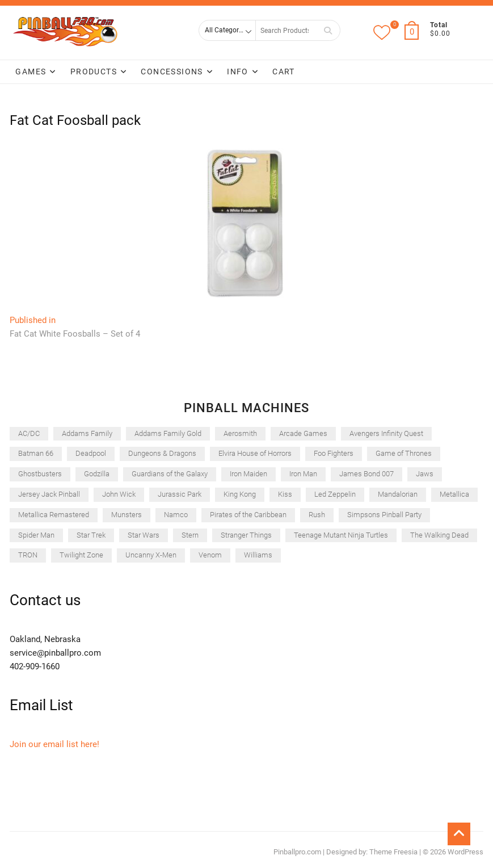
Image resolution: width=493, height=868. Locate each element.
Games (31, 72)
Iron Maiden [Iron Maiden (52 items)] (248, 474)
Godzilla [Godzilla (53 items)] (97, 474)
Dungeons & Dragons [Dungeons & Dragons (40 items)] (162, 453)
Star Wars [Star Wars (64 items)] (144, 535)
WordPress (465, 852)
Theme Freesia (393, 852)
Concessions (172, 72)
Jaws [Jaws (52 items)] (425, 474)
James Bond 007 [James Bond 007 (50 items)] (366, 474)
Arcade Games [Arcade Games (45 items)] (303, 433)
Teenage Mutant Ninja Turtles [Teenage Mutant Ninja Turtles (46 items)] (341, 535)
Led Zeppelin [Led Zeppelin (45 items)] (335, 494)
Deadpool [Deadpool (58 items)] (91, 453)
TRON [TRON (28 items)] (28, 555)
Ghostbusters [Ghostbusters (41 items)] (40, 474)
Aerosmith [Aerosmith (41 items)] (240, 433)
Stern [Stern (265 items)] (190, 535)
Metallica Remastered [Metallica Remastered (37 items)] (54, 515)
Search (328, 30)
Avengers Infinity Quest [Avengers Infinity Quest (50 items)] (386, 433)
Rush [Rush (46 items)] (317, 515)
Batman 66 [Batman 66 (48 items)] (36, 453)
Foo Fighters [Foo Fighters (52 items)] (334, 453)
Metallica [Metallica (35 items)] (454, 494)
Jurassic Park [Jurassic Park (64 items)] (180, 494)
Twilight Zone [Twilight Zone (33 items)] (81, 555)
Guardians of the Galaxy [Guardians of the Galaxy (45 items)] (170, 474)
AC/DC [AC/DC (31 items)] (29, 433)
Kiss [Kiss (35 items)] (285, 494)
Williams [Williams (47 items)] (258, 555)
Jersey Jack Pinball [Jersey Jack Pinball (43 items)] (49, 494)
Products (94, 72)
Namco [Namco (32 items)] (176, 515)
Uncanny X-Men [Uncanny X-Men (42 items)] (151, 555)
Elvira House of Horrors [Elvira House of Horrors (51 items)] (255, 453)
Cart (284, 72)
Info (238, 72)
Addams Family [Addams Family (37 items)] (87, 433)
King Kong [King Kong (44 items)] (240, 494)
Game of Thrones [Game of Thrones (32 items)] (404, 453)
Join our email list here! (54, 744)
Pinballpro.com (297, 852)
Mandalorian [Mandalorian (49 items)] (398, 494)
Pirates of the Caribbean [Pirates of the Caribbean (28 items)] (248, 515)
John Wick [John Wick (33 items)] (119, 494)
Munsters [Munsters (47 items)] (127, 515)
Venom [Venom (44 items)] (210, 555)
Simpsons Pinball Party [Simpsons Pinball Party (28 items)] (384, 515)
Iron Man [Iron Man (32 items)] (303, 474)
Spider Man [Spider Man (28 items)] (36, 535)
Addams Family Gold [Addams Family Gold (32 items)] (168, 433)
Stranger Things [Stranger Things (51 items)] (246, 535)
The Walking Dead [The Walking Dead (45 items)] (439, 535)
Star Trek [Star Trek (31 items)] (91, 535)
